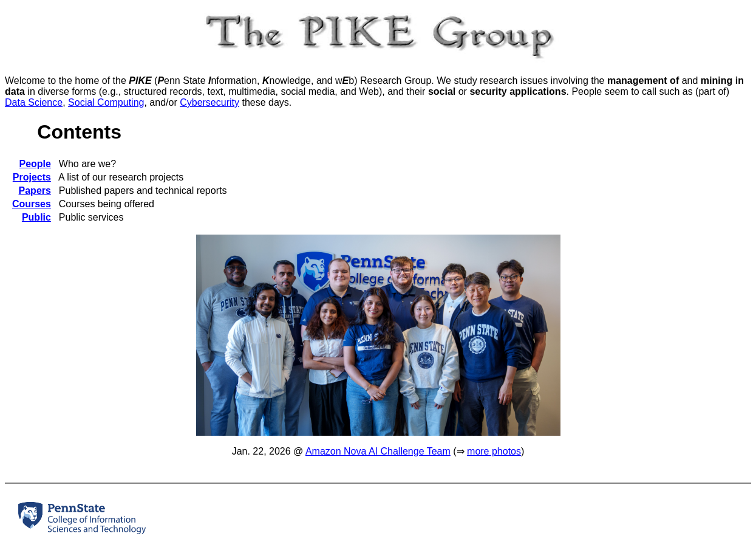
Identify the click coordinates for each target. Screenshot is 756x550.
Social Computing (106, 102)
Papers (35, 191)
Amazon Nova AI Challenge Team (378, 451)
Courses (32, 204)
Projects (32, 177)
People (35, 164)
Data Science (34, 102)
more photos (494, 451)
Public (36, 217)
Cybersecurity (209, 102)
